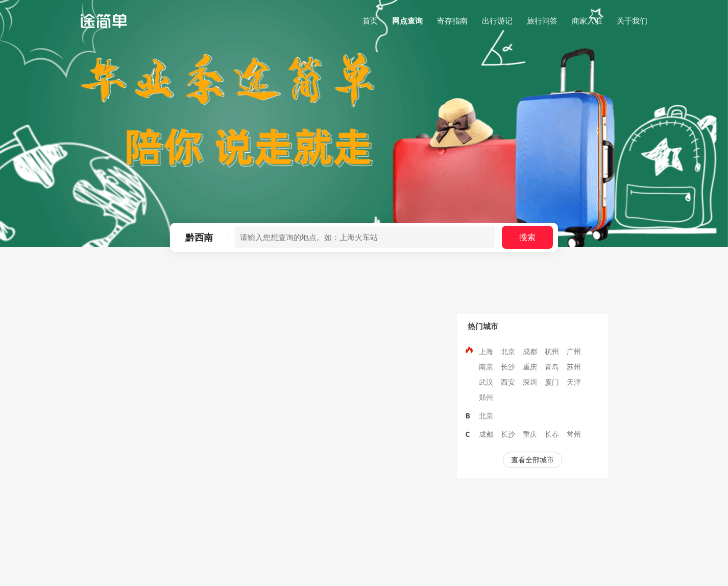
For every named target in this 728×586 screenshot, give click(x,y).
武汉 (486, 382)
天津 (574, 382)
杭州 (552, 351)
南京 (486, 367)
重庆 (530, 367)
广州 (574, 351)
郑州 (486, 397)
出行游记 (497, 20)
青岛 (552, 367)
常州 (574, 434)
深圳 (530, 382)
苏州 (574, 367)
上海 (486, 351)
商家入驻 (587, 20)
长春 (552, 434)
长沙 (508, 367)
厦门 (552, 382)
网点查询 (407, 20)
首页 (370, 20)
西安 (508, 382)
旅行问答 (542, 20)
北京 (508, 351)
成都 (530, 351)
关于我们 (632, 20)
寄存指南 (452, 20)
